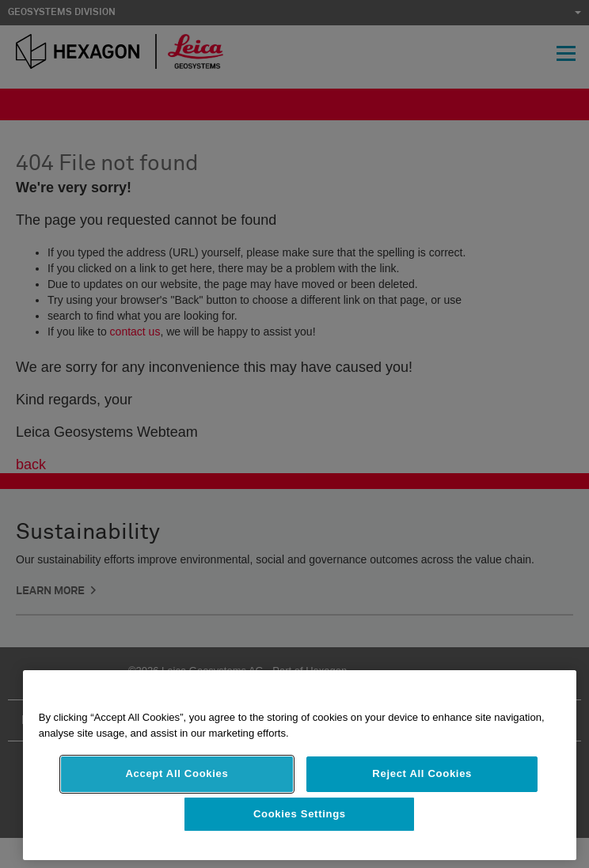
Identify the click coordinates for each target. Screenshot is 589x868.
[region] (300, 765)
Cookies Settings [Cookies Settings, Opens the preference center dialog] (300, 814)
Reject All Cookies (422, 773)
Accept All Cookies (177, 773)
